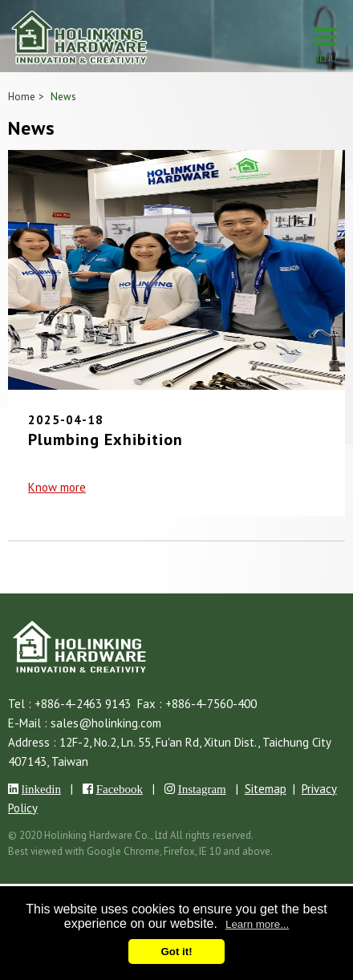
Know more (57, 487)
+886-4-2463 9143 (83, 704)
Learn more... (257, 924)
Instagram (202, 789)
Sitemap (266, 789)
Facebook (120, 789)
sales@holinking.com (106, 723)
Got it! (176, 952)
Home (22, 97)
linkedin (41, 789)
